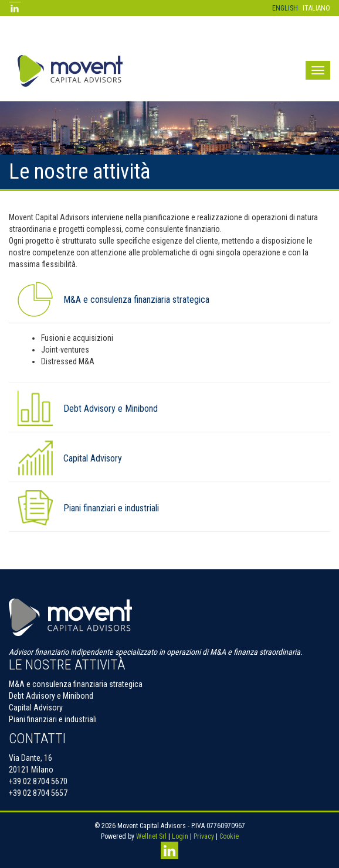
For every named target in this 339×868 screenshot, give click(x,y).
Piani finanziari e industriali (53, 719)
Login (180, 836)
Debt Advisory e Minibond (111, 409)
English (285, 8)
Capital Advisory (93, 459)
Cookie (229, 836)
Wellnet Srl (151, 836)
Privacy (204, 836)
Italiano (316, 8)
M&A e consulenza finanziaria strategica (136, 300)
